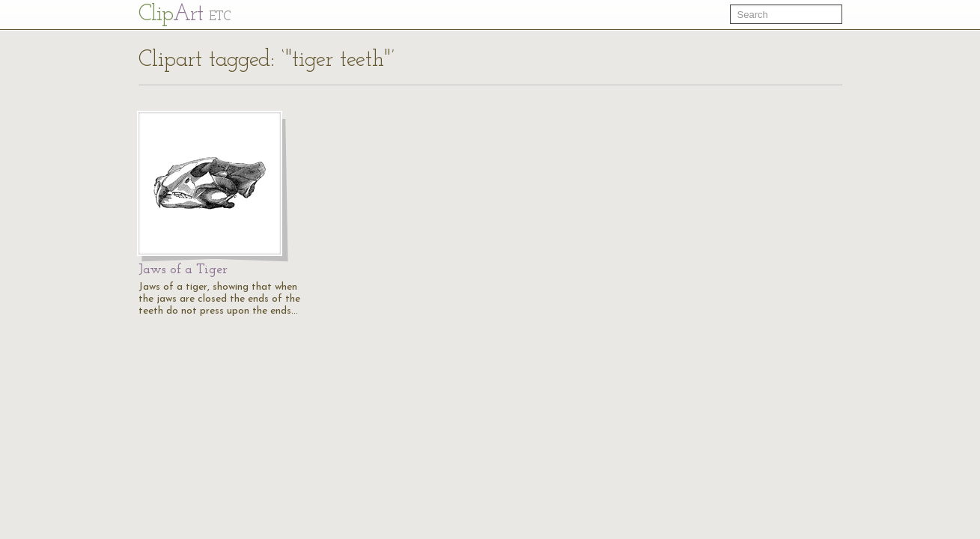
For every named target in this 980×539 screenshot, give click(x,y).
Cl (185, 15)
